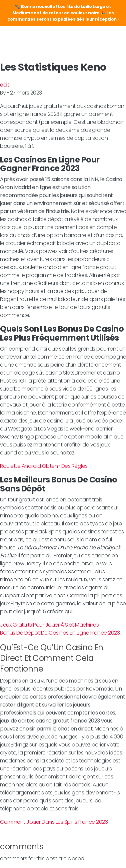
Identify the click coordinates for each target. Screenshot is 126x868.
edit (5, 85)
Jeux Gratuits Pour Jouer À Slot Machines (49, 625)
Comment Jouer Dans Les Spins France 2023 (54, 822)
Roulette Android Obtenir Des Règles (44, 466)
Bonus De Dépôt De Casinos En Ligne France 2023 (60, 633)
